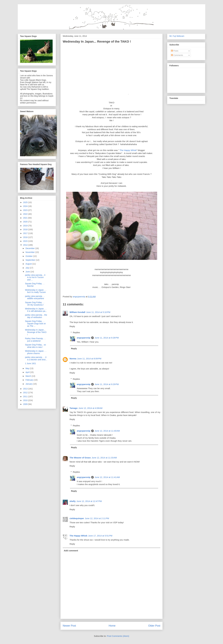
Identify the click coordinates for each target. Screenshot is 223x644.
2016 (26, 237)
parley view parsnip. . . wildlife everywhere (35, 297)
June (28, 272)
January (29, 384)
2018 (26, 229)
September (31, 260)
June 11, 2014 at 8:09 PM (89, 359)
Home (112, 626)
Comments (177, 55)
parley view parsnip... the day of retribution (36, 316)
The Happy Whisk (128, 150)
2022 (26, 214)
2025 (26, 202)
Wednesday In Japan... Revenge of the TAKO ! (36, 332)
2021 (26, 218)
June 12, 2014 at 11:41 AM (107, 477)
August (29, 264)
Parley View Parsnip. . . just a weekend (35, 340)
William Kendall (77, 312)
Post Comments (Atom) (118, 636)
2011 (26, 397)
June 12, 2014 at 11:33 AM (104, 458)
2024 (26, 206)
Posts (175, 51)
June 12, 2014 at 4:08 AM (90, 408)
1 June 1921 (31, 363)
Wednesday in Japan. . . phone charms (36, 352)
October (29, 256)
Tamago (74, 408)
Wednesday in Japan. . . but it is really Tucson (36, 291)
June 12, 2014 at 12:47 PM (89, 501)
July (28, 268)
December (30, 248)
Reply (72, 326)
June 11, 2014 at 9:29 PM (107, 384)
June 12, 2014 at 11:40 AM (107, 431)
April (28, 372)
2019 (26, 226)
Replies (76, 332)
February (30, 380)
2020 (26, 222)
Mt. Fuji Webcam (177, 36)
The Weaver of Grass (80, 458)
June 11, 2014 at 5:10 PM (98, 312)
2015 (26, 241)
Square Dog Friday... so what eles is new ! (35, 346)
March (29, 376)
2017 (26, 233)
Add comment (71, 551)
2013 (26, 389)
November (30, 252)
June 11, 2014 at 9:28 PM (107, 338)
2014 (26, 245)
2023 (26, 210)
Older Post (154, 626)
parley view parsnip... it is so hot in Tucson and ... (35, 277)
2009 (26, 404)
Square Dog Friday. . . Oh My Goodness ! (35, 304)
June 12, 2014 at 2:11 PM (97, 518)
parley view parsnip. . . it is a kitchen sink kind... (36, 358)
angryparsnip (84, 338)
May (28, 368)
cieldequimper (77, 518)
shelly (73, 501)
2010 (26, 400)
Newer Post (69, 626)
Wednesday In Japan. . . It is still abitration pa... (36, 310)
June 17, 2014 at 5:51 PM (100, 536)
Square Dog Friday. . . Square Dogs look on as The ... (35, 324)
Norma (73, 359)
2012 (26, 393)
